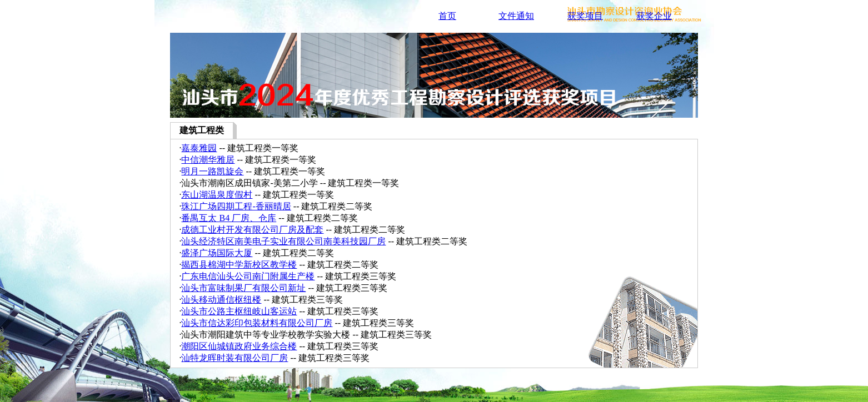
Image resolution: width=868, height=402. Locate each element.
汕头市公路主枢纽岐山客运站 (239, 311)
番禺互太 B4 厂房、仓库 (229, 218)
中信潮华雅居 (208, 160)
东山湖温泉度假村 (217, 195)
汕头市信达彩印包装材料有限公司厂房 (257, 323)
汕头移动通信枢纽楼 (221, 300)
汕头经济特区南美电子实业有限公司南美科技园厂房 (283, 241)
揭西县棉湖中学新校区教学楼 (239, 265)
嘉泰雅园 (199, 148)
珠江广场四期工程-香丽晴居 (236, 206)
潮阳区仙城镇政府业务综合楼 (239, 346)
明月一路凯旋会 (212, 171)
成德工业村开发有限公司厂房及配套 (252, 230)
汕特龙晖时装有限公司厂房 (235, 358)
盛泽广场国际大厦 (217, 253)
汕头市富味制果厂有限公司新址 (243, 288)
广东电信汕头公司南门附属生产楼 (248, 276)
